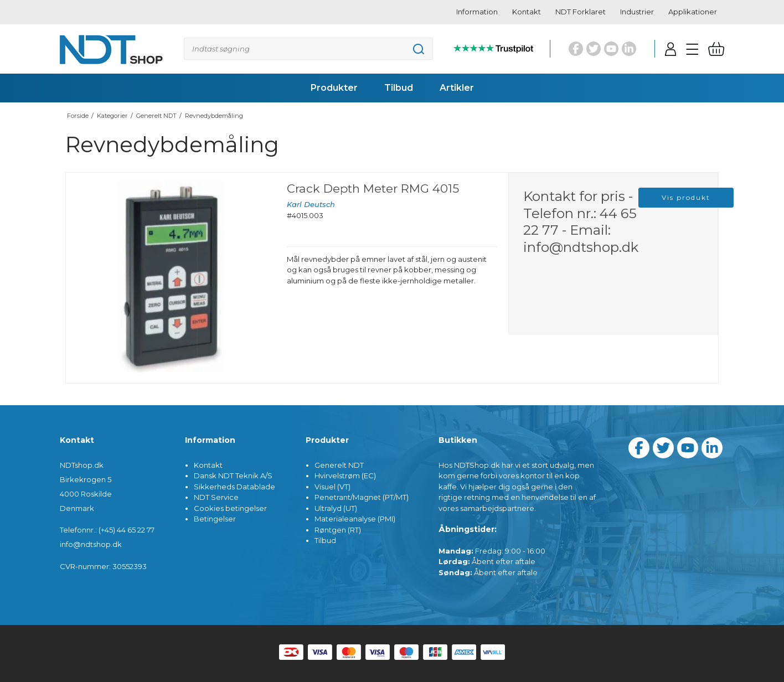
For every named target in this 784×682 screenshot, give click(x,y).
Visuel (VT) (332, 487)
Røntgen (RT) (338, 530)
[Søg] (308, 49)
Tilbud (325, 540)
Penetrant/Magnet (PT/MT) (362, 497)
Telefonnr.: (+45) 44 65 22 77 (107, 530)
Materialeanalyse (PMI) (355, 519)
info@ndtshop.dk (581, 247)
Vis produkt (686, 197)
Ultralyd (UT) (336, 508)
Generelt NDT (339, 465)
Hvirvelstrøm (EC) (345, 476)
